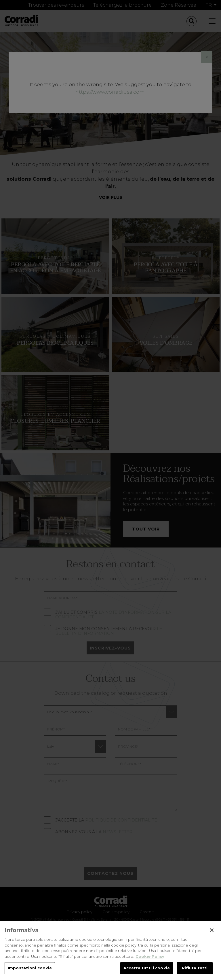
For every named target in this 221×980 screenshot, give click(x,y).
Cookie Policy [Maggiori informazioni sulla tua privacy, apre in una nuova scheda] (150, 959)
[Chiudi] (212, 933)
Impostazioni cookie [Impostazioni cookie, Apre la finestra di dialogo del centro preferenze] (30, 971)
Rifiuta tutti (195, 971)
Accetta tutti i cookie (147, 971)
